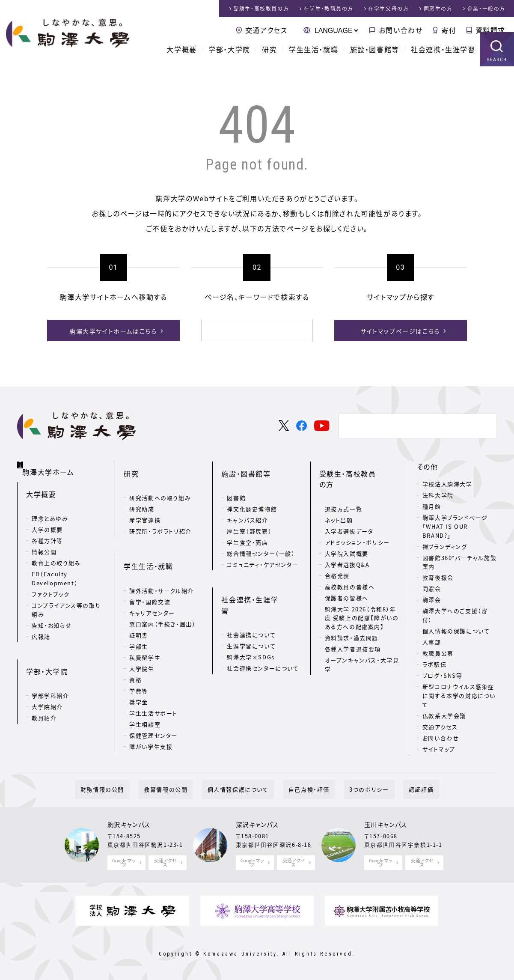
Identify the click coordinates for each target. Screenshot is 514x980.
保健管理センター (153, 706)
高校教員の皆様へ (350, 561)
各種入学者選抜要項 (353, 623)
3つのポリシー (352, 788)
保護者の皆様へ (347, 572)
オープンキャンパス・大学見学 (362, 638)
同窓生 (438, 9)
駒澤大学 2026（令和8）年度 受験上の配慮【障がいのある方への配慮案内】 (362, 592)
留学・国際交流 (150, 573)
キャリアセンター (152, 584)
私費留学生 (145, 628)
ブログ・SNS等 (443, 674)
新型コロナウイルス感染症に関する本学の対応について (459, 694)
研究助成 (142, 494)
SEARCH (497, 70)
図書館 (236, 483)
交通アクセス (266, 30)
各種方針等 (47, 529)
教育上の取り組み (56, 551)
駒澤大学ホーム (51, 464)
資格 (135, 651)
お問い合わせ (401, 30)
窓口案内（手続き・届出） (162, 595)
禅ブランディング (445, 545)
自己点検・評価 (303, 788)
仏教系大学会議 (444, 714)
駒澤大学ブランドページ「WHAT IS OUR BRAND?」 (455, 525)
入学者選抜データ (349, 505)
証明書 (139, 606)
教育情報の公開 (182, 788)
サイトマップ (439, 748)
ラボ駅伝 (434, 663)
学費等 (139, 662)
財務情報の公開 (130, 788)
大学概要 (181, 60)
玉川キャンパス (386, 823)
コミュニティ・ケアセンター (263, 550)
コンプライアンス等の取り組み (66, 598)
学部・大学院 (229, 60)
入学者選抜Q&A (347, 538)
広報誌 (41, 624)
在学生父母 (388, 9)
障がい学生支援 (151, 717)
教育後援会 (438, 576)
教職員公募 (438, 652)
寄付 (449, 30)
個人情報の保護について (456, 630)
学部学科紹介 (51, 670)
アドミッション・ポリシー (357, 516)
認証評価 (393, 788)
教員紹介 (44, 693)
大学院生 (142, 639)
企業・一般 (486, 9)
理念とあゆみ (50, 507)
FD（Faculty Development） (55, 567)
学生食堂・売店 (247, 527)
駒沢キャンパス (129, 823)
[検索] (247, 331)
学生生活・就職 (313, 60)
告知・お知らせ (52, 613)
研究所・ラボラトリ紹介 (160, 516)
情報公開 (44, 540)
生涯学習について (251, 606)
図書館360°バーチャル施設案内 (459, 560)
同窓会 (432, 587)
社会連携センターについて (263, 628)
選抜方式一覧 (344, 483)
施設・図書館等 (375, 60)
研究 (269, 60)
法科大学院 (438, 494)
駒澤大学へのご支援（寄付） (455, 614)
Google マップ (124, 861)
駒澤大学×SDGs (251, 617)
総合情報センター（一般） (261, 538)
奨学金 (139, 673)
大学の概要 (47, 518)
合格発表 (337, 550)
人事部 (432, 641)
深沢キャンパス (257, 823)
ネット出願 (339, 494)
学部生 (139, 617)
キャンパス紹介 (247, 505)
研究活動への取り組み (160, 483)
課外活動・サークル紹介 (162, 561)
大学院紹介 (47, 681)
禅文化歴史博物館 (252, 494)
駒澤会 (432, 598)
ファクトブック (51, 582)
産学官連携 (145, 505)
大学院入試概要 (347, 527)
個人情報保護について (244, 788)
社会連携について (251, 595)
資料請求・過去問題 (352, 612)
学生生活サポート (153, 684)
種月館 (432, 505)
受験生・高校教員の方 (355, 465)
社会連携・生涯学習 (443, 60)
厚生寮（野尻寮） (249, 516)
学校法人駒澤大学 (447, 483)
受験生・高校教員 (261, 9)
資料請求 (490, 30)
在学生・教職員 (329, 9)
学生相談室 (145, 695)
